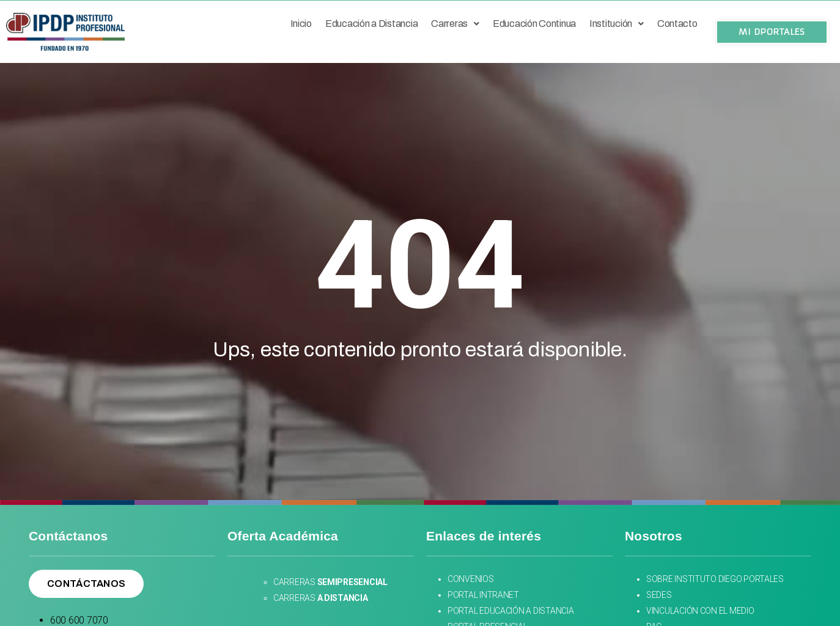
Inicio (301, 24)
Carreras (455, 24)
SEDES (660, 595)
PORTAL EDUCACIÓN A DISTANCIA (510, 611)
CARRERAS (330, 582)
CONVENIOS (471, 579)
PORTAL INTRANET (483, 595)
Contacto (677, 24)
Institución (617, 24)
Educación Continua (534, 24)
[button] (772, 32)
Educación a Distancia (371, 24)
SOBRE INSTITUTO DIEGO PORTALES (715, 579)
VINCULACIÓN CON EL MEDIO (700, 611)
